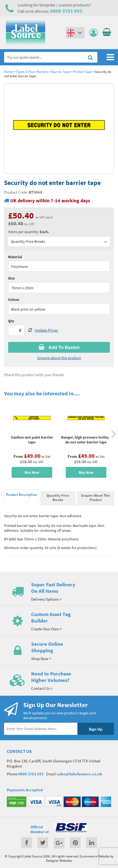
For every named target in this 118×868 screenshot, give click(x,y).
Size (12, 278)
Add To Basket (59, 347)
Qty (11, 321)
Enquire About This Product (96, 497)
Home (8, 72)
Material (15, 257)
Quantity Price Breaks (59, 242)
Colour (14, 300)
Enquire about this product (59, 358)
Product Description (21, 494)
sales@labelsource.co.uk (79, 774)
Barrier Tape (61, 72)
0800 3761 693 (66, 11)
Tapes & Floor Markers (32, 72)
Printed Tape (82, 72)
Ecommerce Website (94, 856)
